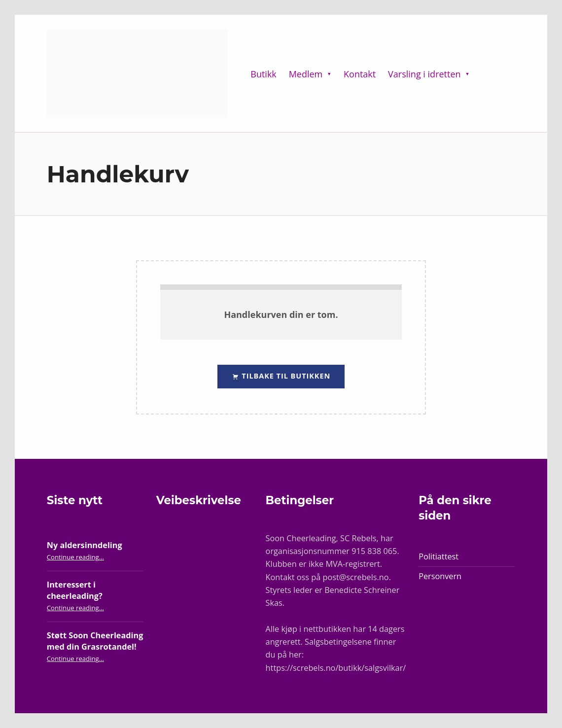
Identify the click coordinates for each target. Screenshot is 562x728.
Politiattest (439, 556)
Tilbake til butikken (285, 376)
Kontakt (360, 74)
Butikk (263, 74)
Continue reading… (75, 557)
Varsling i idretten (424, 74)
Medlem (306, 74)
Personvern (440, 576)
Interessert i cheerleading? (75, 590)
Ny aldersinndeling (85, 545)
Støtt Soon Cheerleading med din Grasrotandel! (95, 641)
